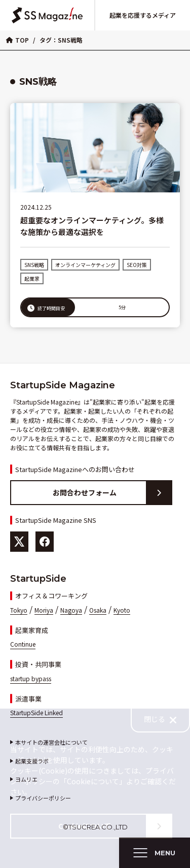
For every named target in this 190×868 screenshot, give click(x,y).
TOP (17, 40)
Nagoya (71, 610)
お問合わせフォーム (112, 493)
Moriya (44, 610)
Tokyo (19, 610)
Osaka (98, 610)
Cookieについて (115, 826)
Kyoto (122, 610)
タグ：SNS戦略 (61, 40)
